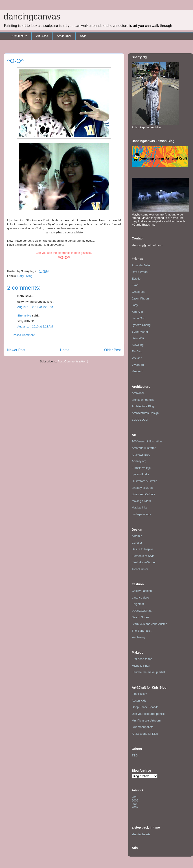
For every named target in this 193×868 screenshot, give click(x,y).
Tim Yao (137, 351)
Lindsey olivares (142, 488)
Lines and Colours (144, 494)
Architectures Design (145, 413)
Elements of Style (143, 556)
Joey (135, 305)
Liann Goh (138, 318)
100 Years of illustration (147, 441)
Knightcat (138, 604)
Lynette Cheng (141, 325)
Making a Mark (141, 501)
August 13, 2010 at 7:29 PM (35, 307)
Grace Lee (139, 292)
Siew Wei (138, 338)
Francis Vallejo (141, 468)
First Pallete (139, 694)
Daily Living (25, 276)
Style (83, 36)
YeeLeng (137, 371)
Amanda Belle (141, 265)
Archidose (138, 393)
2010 (135, 797)
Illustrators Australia (144, 481)
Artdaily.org (139, 461)
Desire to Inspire (142, 549)
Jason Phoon (140, 298)
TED (135, 755)
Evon (135, 285)
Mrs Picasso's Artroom (146, 720)
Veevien (137, 358)
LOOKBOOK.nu (142, 611)
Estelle (136, 279)
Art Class (42, 36)
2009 (135, 800)
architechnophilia (143, 400)
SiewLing (138, 345)
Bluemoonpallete (143, 727)
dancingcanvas (32, 17)
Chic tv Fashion (142, 591)
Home (65, 350)
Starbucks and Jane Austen (149, 624)
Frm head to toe (142, 659)
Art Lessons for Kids (145, 734)
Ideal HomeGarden (144, 562)
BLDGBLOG (140, 420)
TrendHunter (140, 569)
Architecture (19, 36)
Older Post (112, 350)
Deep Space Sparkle (145, 707)
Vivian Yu (138, 365)
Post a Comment (24, 335)
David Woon (140, 272)
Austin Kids (139, 701)
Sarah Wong (140, 332)
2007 (135, 807)
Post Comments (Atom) (73, 361)
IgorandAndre (141, 474)
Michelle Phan (141, 666)
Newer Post (16, 350)
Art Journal (64, 36)
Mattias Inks (139, 507)
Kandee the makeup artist (148, 672)
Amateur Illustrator (144, 448)
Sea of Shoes (140, 617)
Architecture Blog (143, 406)
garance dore (140, 598)
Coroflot (137, 543)
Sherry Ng (24, 316)
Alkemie (137, 536)
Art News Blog (141, 455)
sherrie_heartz (141, 834)
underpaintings (141, 514)
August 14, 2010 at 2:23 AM (35, 326)
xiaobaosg (138, 637)
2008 (135, 804)
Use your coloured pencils (149, 714)
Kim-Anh (137, 312)
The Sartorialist (141, 631)
